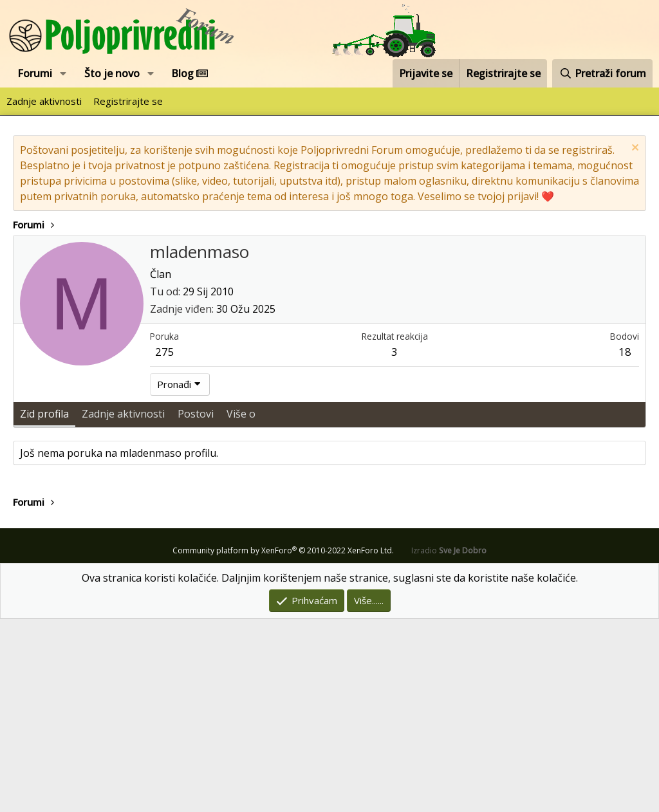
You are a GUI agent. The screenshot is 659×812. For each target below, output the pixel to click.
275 (165, 545)
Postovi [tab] (196, 607)
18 (625, 545)
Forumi (35, 73)
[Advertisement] (329, 331)
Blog (190, 73)
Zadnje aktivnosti (44, 101)
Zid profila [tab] (44, 607)
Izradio (449, 743)
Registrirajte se (128, 101)
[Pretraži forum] (602, 73)
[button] (63, 73)
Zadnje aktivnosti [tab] (123, 607)
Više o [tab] (241, 607)
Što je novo (112, 73)
